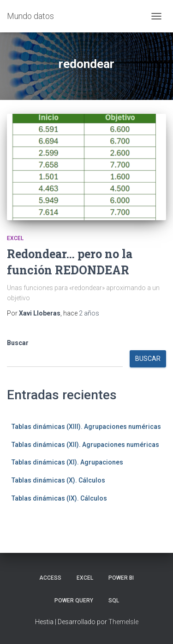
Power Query (74, 601)
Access (50, 578)
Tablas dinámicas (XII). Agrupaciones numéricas (85, 445)
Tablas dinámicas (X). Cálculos (58, 480)
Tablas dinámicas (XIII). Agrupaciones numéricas (86, 427)
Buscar (18, 343)
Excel (15, 238)
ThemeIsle (123, 622)
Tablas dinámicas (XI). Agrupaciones (67, 462)
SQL (114, 601)
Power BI (121, 578)
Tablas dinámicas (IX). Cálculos (59, 498)
